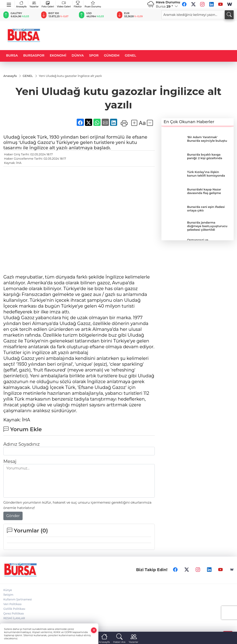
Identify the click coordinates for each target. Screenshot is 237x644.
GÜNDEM (112, 55)
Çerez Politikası (14, 613)
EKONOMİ (58, 55)
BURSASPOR (34, 55)
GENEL (130, 55)
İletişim (8, 595)
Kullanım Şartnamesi (18, 599)
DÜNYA (78, 55)
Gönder (13, 516)
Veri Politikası (13, 604)
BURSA (12, 55)
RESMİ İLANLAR (14, 618)
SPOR (94, 55)
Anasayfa (21, 4)
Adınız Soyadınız (21, 444)
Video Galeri (64, 4)
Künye (8, 590)
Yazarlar (34, 4)
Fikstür (78, 4)
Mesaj (10, 461)
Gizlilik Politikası (14, 609)
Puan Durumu (93, 4)
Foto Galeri (48, 4)
